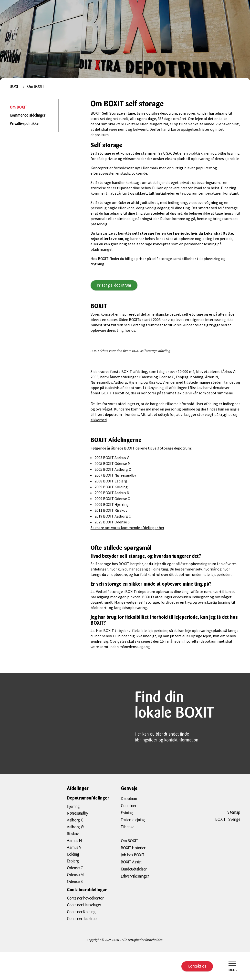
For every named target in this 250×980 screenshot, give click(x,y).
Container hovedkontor (85, 898)
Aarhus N (74, 841)
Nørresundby (77, 813)
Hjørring (73, 806)
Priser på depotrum (114, 285)
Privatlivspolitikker (25, 124)
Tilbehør (127, 827)
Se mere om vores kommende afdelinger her (127, 528)
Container (129, 806)
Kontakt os (197, 966)
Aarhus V (74, 847)
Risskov (73, 834)
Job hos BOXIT (133, 855)
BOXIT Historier (133, 848)
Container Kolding (81, 912)
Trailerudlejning (133, 820)
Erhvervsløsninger (135, 876)
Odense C (75, 868)
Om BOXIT (18, 107)
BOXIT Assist (131, 862)
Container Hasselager (84, 905)
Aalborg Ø (75, 827)
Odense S (75, 882)
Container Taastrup (82, 919)
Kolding (73, 854)
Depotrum (129, 799)
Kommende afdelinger (28, 116)
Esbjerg (73, 861)
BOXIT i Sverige (228, 819)
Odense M (75, 875)
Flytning (127, 813)
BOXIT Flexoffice (115, 393)
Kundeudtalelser (134, 869)
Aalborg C (75, 820)
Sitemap (234, 812)
